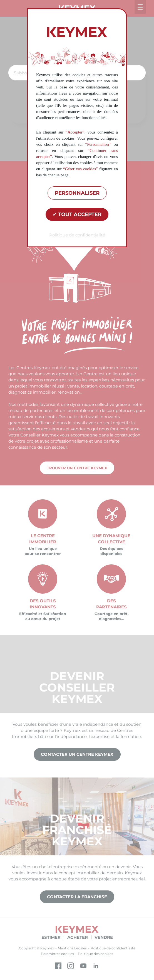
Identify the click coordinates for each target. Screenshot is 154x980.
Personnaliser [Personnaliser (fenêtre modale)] (77, 193)
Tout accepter (77, 214)
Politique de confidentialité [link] (77, 235)
